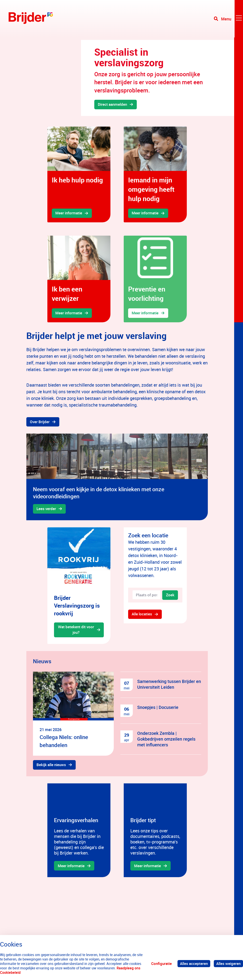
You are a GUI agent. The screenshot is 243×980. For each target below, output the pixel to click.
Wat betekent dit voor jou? (76, 631)
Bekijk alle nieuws (51, 766)
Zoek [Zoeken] (170, 596)
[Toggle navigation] (228, 20)
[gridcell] (79, 175)
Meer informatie (69, 213)
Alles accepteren (194, 963)
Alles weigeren (228, 963)
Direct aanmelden (113, 105)
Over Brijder (40, 422)
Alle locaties (142, 615)
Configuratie (161, 963)
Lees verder (46, 510)
